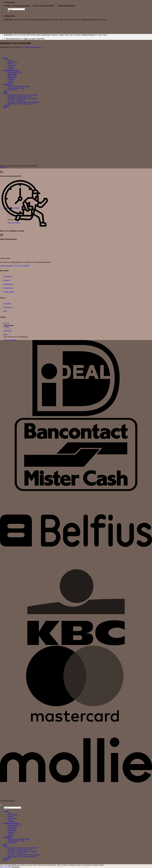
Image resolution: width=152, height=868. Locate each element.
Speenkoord (8, 276)
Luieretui (7, 280)
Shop (6, 811)
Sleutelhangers (13, 815)
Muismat (11, 836)
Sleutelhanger (9, 284)
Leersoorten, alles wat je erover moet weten (23, 848)
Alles (9, 813)
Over (6, 844)
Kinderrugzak (8, 288)
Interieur (11, 820)
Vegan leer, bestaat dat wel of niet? (20, 850)
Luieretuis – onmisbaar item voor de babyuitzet (24, 855)
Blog (5, 335)
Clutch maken (12, 843)
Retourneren (8, 308)
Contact (7, 323)
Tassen (10, 816)
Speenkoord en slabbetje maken (19, 839)
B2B (5, 311)
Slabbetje (11, 832)
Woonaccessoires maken (16, 841)
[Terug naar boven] (1, 805)
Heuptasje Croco (36, 47)
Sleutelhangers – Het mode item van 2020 (22, 857)
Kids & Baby (12, 818)
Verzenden (8, 304)
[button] (61, 208)
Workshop (8, 837)
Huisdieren (11, 822)
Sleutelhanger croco (15, 825)
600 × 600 (24, 47)
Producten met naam (11, 823)
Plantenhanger (9, 292)
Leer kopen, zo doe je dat (16, 853)
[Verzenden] (9, 12)
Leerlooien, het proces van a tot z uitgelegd (22, 851)
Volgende (4, 168)
